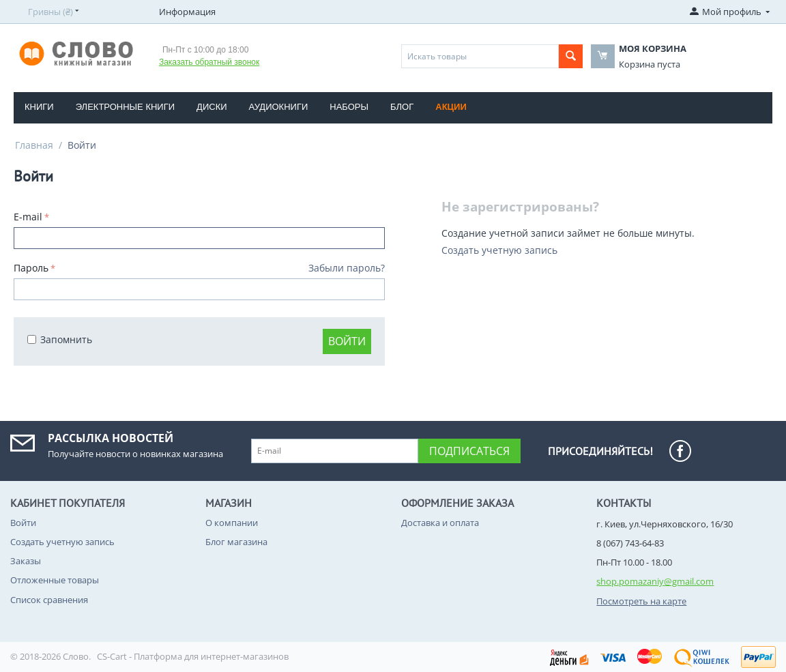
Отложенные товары (55, 580)
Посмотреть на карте (641, 601)
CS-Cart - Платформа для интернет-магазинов (193, 656)
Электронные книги (125, 107)
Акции (451, 107)
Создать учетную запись (499, 250)
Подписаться (469, 451)
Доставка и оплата (440, 523)
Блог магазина (236, 542)
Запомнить (60, 339)
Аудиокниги (279, 107)
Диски (212, 107)
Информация (187, 12)
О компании (232, 523)
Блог (402, 107)
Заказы (26, 561)
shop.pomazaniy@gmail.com (655, 581)
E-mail (28, 217)
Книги (39, 107)
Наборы (349, 107)
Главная (34, 145)
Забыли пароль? (347, 268)
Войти (347, 341)
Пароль (31, 268)
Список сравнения (49, 600)
